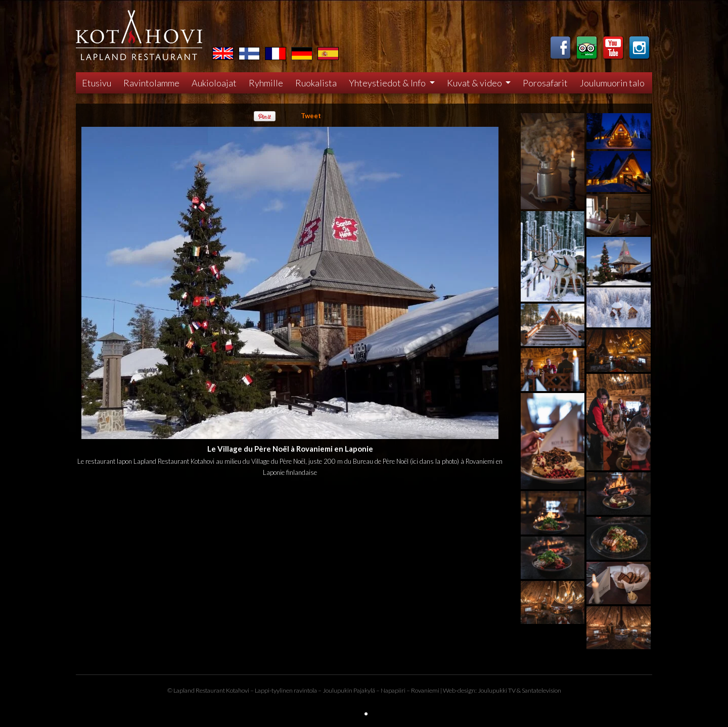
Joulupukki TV (497, 690)
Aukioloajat (214, 83)
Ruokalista (316, 83)
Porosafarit (545, 83)
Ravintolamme (151, 83)
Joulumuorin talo (612, 83)
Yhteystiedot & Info (388, 83)
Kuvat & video (475, 83)
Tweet (311, 116)
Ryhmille (266, 83)
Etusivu (97, 83)
